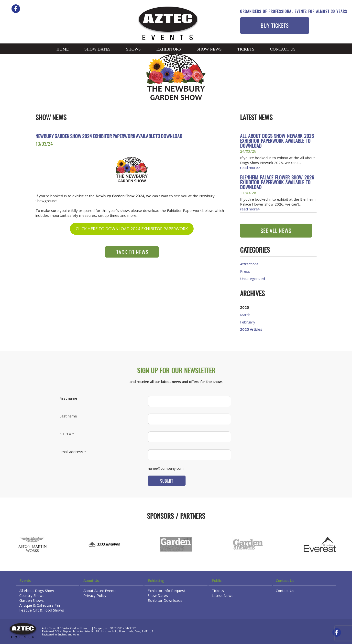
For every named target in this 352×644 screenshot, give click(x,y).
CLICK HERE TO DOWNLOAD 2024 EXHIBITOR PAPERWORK (132, 229)
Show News (209, 49)
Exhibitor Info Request (167, 591)
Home (63, 49)
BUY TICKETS (275, 26)
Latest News (223, 595)
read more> (250, 167)
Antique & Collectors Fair (40, 605)
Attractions (249, 264)
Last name (68, 416)
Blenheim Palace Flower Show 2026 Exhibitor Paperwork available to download (277, 183)
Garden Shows (32, 600)
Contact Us (283, 49)
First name (68, 398)
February (248, 322)
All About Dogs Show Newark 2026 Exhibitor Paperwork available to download (277, 141)
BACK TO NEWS (132, 253)
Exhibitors (169, 49)
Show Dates (97, 49)
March (245, 315)
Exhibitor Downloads (165, 600)
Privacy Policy (95, 595)
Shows (133, 49)
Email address (71, 452)
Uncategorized (253, 279)
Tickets (246, 49)
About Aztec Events (100, 591)
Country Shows (32, 595)
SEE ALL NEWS (276, 231)
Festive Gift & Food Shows (42, 610)
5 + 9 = (65, 434)
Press (245, 271)
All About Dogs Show (37, 591)
